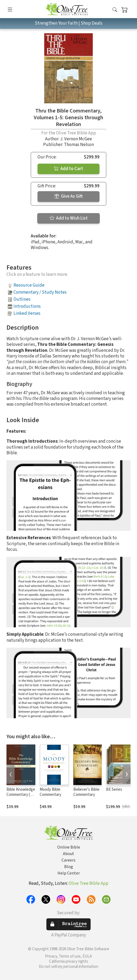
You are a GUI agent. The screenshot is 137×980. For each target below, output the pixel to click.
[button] (115, 10)
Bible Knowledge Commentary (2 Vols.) (21, 795)
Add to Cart (68, 169)
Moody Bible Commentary (50, 792)
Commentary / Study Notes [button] (40, 292)
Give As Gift (69, 196)
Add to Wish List (69, 218)
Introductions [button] (27, 306)
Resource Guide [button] (29, 285)
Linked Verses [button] (27, 313)
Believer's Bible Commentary (86, 792)
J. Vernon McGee (76, 139)
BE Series (114, 789)
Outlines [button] (22, 299)
